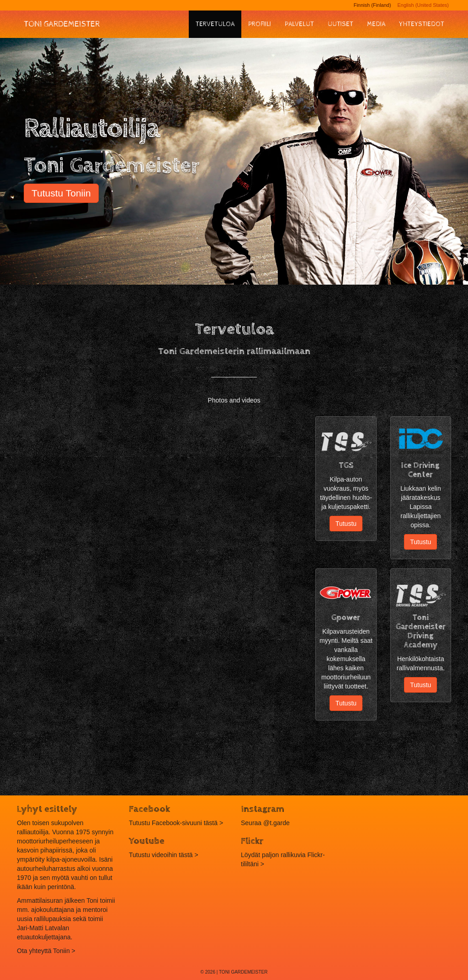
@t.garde (277, 823)
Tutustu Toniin (61, 193)
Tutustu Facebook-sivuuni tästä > (176, 823)
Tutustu (346, 524)
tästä (186, 855)
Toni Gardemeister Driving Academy (421, 631)
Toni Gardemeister (62, 24)
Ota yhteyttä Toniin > (46, 951)
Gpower (346, 617)
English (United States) (423, 5)
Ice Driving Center (420, 470)
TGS (346, 465)
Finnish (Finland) (372, 5)
